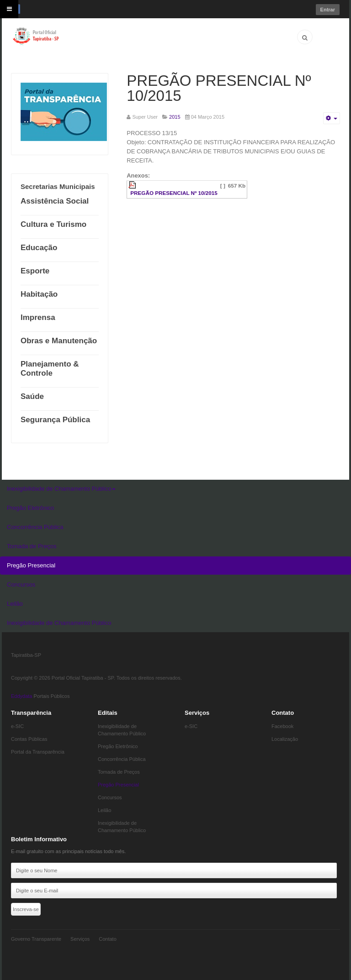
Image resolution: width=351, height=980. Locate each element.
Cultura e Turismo (53, 224)
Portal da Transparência (38, 752)
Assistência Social (55, 201)
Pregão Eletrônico (30, 508)
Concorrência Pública (35, 527)
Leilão (15, 604)
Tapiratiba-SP (26, 655)
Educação (39, 248)
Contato (108, 939)
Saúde (32, 396)
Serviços (80, 939)
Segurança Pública (55, 420)
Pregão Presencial (31, 565)
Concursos (21, 584)
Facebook (282, 726)
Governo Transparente (36, 939)
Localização (285, 739)
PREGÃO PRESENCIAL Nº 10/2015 (219, 88)
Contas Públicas (29, 739)
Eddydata (21, 696)
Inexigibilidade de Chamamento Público (61, 489)
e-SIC (17, 726)
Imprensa (38, 317)
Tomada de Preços (32, 546)
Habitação (39, 294)
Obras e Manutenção (59, 341)
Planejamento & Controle (50, 369)
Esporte (35, 271)
